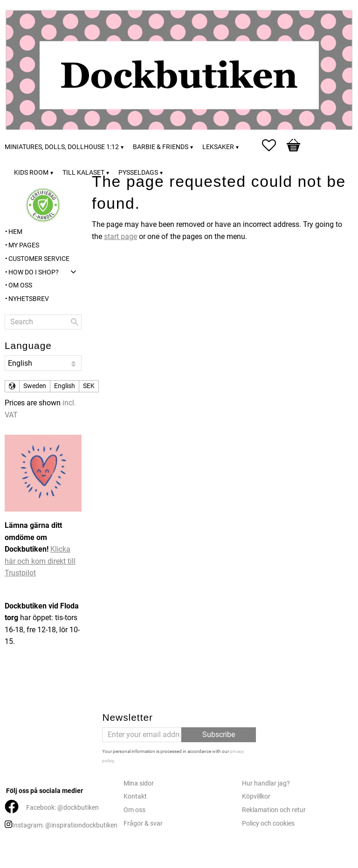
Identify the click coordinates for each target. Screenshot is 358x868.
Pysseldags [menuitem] (138, 173)
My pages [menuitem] (24, 245)
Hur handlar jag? (266, 783)
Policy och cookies (268, 824)
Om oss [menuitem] (20, 285)
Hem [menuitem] (15, 232)
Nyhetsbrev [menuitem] (29, 299)
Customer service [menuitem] (39, 259)
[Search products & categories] (43, 322)
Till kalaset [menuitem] (83, 173)
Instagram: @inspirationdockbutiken (65, 825)
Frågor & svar (143, 824)
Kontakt (135, 796)
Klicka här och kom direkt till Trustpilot (40, 561)
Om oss (134, 810)
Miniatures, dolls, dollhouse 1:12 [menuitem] (62, 147)
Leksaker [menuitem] (218, 147)
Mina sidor (139, 783)
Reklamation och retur (274, 810)
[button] (274, 145)
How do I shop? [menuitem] (34, 272)
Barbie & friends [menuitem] (161, 147)
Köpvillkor (256, 796)
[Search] (75, 322)
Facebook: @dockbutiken (62, 808)
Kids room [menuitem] (31, 173)
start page (120, 236)
